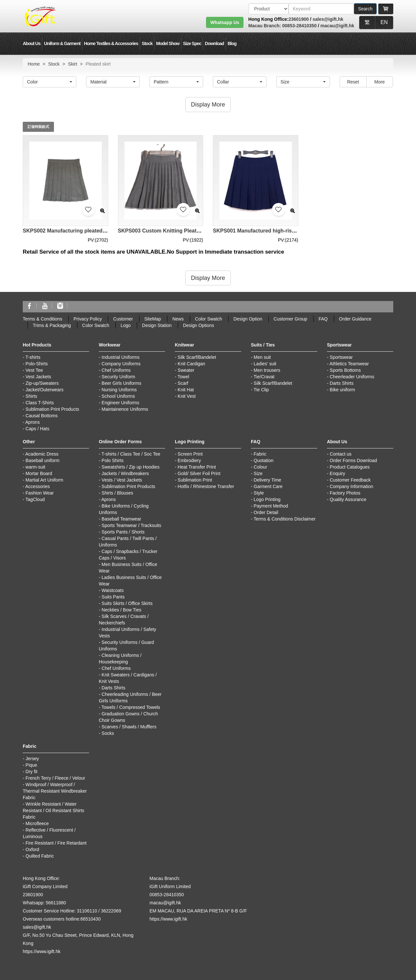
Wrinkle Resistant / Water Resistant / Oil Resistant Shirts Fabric (53, 810)
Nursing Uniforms (119, 390)
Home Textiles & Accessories (111, 44)
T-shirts (33, 357)
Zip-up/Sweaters (42, 383)
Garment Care (268, 486)
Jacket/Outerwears (45, 390)
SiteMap (153, 319)
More (380, 82)
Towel (183, 377)
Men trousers (267, 370)
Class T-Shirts (40, 403)
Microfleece (37, 823)
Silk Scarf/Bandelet (197, 357)
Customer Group (290, 319)
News (178, 319)
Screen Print (190, 454)
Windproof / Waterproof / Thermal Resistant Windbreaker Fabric (55, 791)
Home (34, 64)
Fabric (260, 454)
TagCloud (35, 499)
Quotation (264, 460)
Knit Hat (186, 390)
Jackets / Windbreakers (125, 473)
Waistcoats (113, 590)
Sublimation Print (195, 480)
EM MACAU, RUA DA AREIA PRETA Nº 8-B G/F (198, 911)
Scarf (183, 383)
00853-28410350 (299, 26)
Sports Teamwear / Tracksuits (131, 525)
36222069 (111, 911)
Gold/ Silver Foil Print (199, 473)
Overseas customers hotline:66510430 (62, 919)
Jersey (32, 759)
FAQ (323, 319)
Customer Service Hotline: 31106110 (60, 911)
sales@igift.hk (328, 19)
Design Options (199, 325)
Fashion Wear (40, 493)
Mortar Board (39, 473)
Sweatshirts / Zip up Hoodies (131, 467)
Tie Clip (261, 390)
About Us (32, 44)
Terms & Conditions (42, 319)
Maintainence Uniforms (125, 409)
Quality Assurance (348, 499)
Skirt (72, 64)
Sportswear (341, 357)
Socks (108, 733)
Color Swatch (208, 319)
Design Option (248, 319)
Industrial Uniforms (121, 357)
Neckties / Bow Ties (122, 610)
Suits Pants (113, 597)
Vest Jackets (39, 377)
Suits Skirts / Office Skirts (127, 603)
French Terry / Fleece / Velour (55, 778)
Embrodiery (189, 460)
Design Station (157, 325)
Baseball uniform (43, 460)
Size (258, 473)
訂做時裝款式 (38, 127)
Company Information (352, 486)
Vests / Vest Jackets (122, 480)
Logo (126, 325)
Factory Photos (345, 493)
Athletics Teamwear (349, 364)
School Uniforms (118, 396)
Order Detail (266, 512)
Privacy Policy (88, 319)
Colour (260, 467)
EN (384, 22)
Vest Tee (34, 370)
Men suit (262, 357)
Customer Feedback (350, 480)
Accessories (38, 486)
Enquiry (338, 473)
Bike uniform (343, 390)
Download (214, 44)
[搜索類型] (269, 9)
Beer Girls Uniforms (122, 383)
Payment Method (271, 506)
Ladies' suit (265, 364)
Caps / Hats (38, 429)
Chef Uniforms (116, 370)
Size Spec (192, 44)
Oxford (32, 849)
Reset (353, 82)
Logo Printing (267, 499)
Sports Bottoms (345, 370)
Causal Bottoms (42, 416)
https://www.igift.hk (42, 951)
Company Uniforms (121, 364)
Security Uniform (118, 377)
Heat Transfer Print (197, 467)
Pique (32, 765)
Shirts (32, 396)
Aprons (32, 422)
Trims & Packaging (52, 325)
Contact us (341, 454)
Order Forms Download (354, 460)
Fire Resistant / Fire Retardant (56, 843)
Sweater (186, 370)
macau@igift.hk (337, 26)
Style (259, 493)
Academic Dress (42, 454)
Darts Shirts (342, 383)
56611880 (56, 903)
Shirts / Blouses (117, 493)
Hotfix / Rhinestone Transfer (206, 486)
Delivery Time (268, 480)
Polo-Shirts (37, 364)
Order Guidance (355, 319)
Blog (232, 44)
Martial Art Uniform (45, 480)
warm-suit (36, 467)
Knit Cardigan (192, 364)
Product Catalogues (350, 467)
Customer (123, 319)
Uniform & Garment (62, 44)
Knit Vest (187, 396)
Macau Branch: (265, 26)
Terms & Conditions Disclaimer (285, 519)
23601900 (299, 19)
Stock (147, 44)
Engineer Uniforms (121, 403)
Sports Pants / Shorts (123, 532)
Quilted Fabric (40, 856)
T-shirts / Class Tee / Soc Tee (131, 454)
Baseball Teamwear (122, 519)
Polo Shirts (113, 460)
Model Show (168, 44)
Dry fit (32, 772)
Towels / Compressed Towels (131, 707)
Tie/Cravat (264, 377)
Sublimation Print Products (52, 409)
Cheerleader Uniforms (352, 377)
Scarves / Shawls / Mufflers (129, 727)
